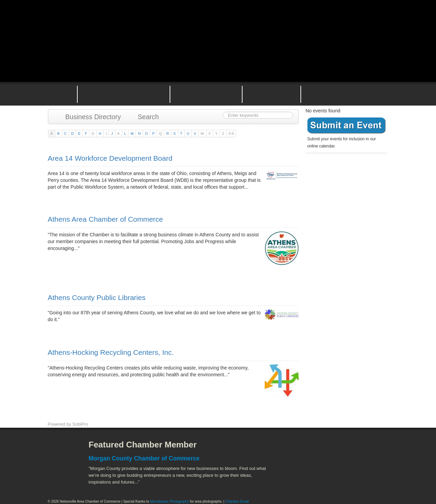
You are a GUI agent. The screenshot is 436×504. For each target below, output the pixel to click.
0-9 (231, 133)
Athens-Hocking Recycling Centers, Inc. (111, 352)
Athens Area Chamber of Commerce (105, 219)
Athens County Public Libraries (97, 297)
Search (145, 117)
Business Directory (90, 117)
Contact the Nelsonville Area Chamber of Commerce (349, 94)
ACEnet (362, 450)
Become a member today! (345, 172)
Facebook (60, 450)
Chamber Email (237, 501)
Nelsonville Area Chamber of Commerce (128, 20)
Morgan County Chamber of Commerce (144, 458)
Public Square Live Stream (359, 21)
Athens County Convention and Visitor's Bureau (306, 450)
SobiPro (80, 424)
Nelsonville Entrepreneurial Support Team (271, 94)
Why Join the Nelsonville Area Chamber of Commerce (124, 94)
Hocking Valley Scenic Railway (370, 480)
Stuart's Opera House (297, 480)
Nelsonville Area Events (206, 94)
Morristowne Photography (170, 501)
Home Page (57, 94)
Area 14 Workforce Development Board (110, 158)
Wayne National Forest (333, 480)
